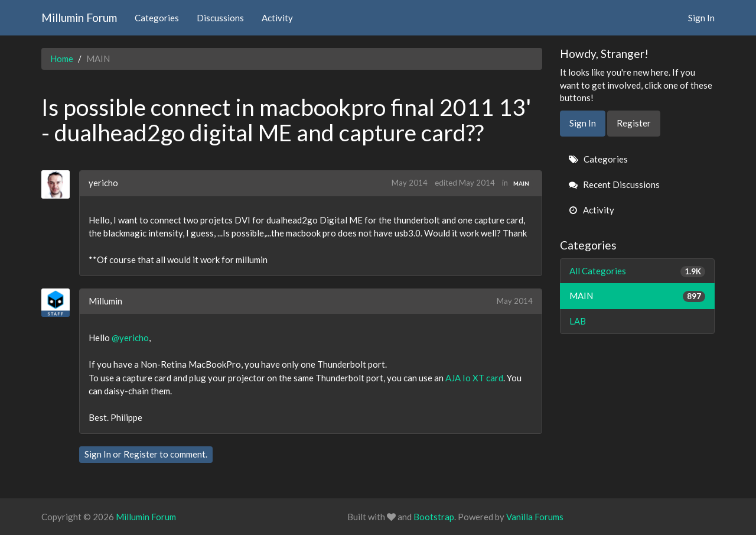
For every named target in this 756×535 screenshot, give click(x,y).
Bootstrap (434, 517)
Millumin (105, 301)
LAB (578, 321)
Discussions (220, 18)
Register (141, 454)
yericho (103, 183)
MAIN (521, 183)
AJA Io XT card (474, 378)
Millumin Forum (79, 17)
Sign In (701, 18)
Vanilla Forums (535, 517)
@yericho (130, 338)
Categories (157, 18)
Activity (277, 18)
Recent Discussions (614, 184)
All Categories (638, 271)
